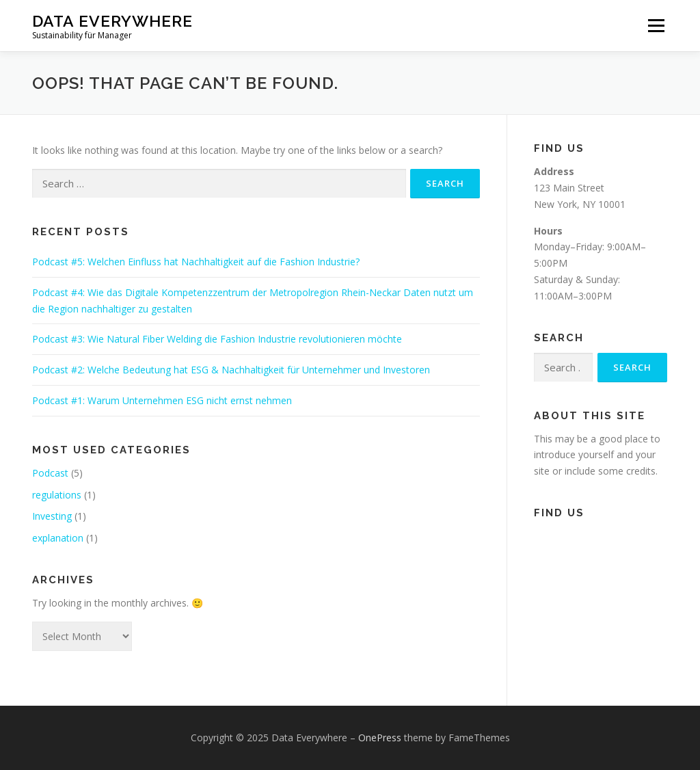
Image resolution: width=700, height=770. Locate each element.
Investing (52, 516)
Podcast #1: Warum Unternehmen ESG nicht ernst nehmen (162, 400)
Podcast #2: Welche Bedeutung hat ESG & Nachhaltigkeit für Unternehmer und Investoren (231, 370)
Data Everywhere (112, 21)
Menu (656, 26)
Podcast (50, 473)
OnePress (380, 738)
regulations (57, 495)
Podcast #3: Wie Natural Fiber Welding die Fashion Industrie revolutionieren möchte (217, 339)
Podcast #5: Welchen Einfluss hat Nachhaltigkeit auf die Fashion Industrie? (196, 262)
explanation (58, 538)
